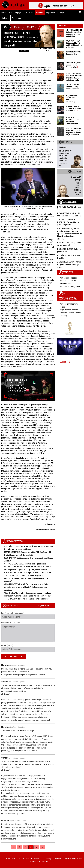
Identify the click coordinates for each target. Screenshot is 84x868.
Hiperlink (30, 12)
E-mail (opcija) (28, 648)
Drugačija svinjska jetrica (70, 287)
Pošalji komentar (13, 657)
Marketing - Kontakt (51, 859)
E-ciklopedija (68, 296)
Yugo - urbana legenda (69, 310)
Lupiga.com (65, 362)
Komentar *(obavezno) (28, 632)
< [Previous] (14, 847)
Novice (16, 27)
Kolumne (40, 12)
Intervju (61, 12)
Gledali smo (17, 18)
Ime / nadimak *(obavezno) (28, 616)
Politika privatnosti (73, 859)
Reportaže (50, 12)
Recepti (66, 272)
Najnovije (63, 26)
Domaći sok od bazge (68, 278)
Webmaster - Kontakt (29, 859)
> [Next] (42, 847)
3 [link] (31, 847)
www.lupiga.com (48, 861)
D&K (11, 12)
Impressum (10, 859)
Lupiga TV (19, 12)
